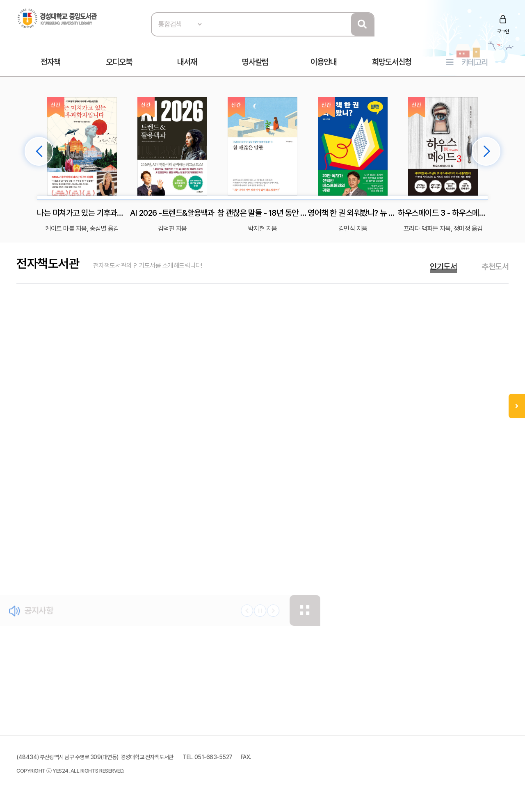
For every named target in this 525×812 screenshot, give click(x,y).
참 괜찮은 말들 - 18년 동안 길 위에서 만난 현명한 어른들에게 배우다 (262, 213)
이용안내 (324, 62)
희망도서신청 (392, 62)
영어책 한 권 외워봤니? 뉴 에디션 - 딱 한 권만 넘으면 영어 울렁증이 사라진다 (353, 213)
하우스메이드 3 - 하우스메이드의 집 (443, 213)
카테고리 (475, 62)
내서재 (187, 62)
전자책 (50, 62)
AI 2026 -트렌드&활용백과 (172, 213)
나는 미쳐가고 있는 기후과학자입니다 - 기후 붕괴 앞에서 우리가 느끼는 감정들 (82, 213)
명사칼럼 (255, 62)
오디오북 (119, 62)
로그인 (503, 32)
